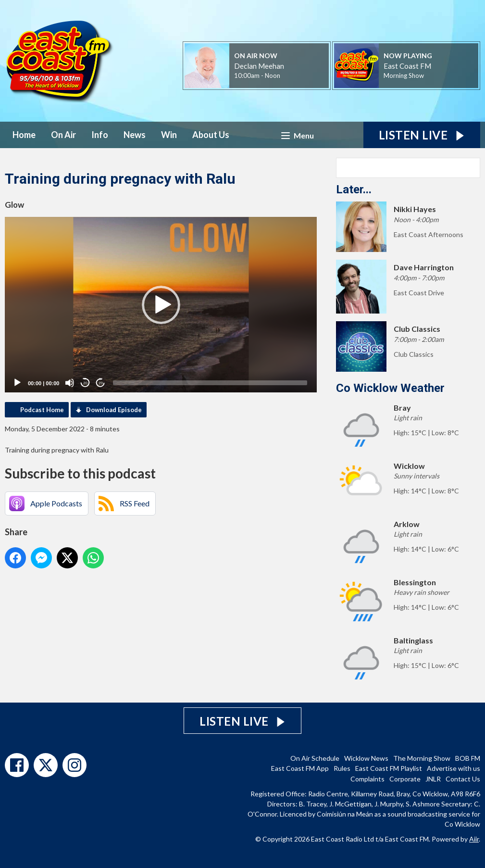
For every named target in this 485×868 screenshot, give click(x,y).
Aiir (474, 839)
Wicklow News (366, 758)
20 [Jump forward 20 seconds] (101, 383)
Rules (342, 768)
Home (24, 135)
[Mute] (70, 383)
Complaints (367, 779)
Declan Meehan (259, 66)
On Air (63, 135)
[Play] (17, 383)
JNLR (433, 779)
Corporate (405, 779)
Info (100, 135)
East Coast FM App (300, 768)
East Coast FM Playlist (389, 768)
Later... (354, 189)
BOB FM (468, 758)
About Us (211, 135)
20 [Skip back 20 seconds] (85, 383)
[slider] (210, 383)
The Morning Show (422, 758)
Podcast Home (42, 410)
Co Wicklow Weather (390, 388)
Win (169, 135)
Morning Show (404, 75)
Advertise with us (454, 768)
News (135, 135)
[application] (161, 305)
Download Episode (114, 410)
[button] (161, 305)
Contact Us (463, 779)
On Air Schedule (315, 758)
